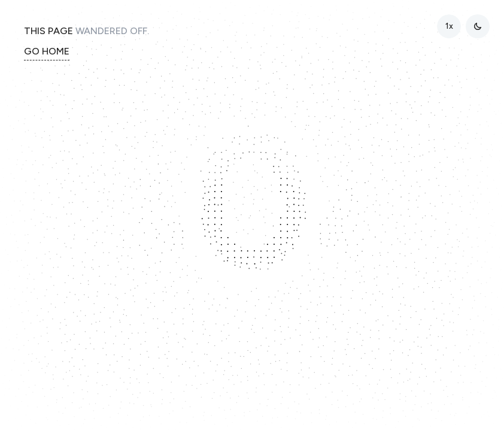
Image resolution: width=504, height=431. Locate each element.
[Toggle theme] (478, 26)
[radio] (449, 26)
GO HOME (47, 51)
